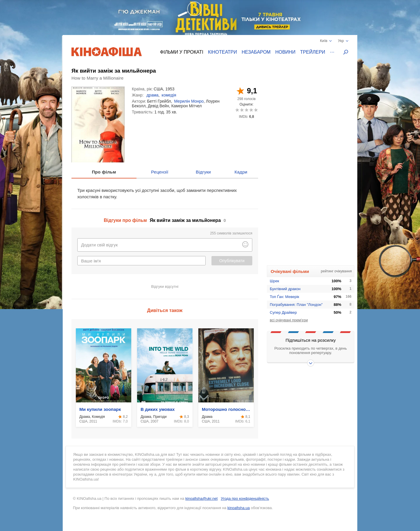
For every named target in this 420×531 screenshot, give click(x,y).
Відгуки (203, 172)
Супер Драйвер (283, 312)
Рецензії (160, 172)
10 (256, 110)
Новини (285, 52)
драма (152, 95)
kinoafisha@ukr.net (201, 498)
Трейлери (313, 52)
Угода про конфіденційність (245, 498)
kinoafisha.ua (239, 508)
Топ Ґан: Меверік (285, 297)
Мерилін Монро (189, 101)
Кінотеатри (223, 52)
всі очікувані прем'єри (289, 320)
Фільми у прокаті (182, 52)
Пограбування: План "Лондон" (296, 305)
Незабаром (256, 52)
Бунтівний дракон (285, 289)
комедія (169, 95)
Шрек (274, 281)
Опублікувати (232, 261)
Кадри (241, 172)
